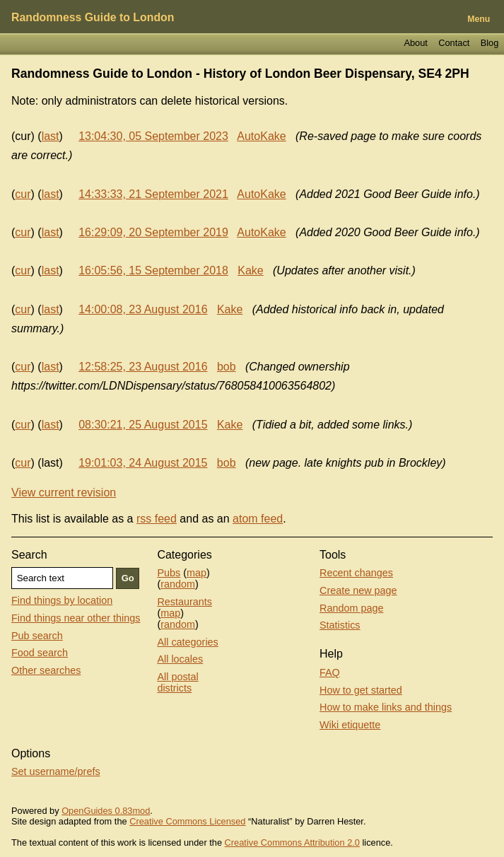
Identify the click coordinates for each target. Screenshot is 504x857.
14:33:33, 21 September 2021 (153, 194)
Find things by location (62, 600)
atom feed (258, 519)
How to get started (361, 690)
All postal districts (177, 682)
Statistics (340, 625)
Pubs (169, 573)
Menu (479, 19)
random (178, 584)
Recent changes (356, 573)
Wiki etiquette (350, 725)
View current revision (64, 492)
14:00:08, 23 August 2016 (143, 309)
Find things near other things (76, 618)
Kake (250, 270)
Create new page (358, 590)
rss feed (157, 519)
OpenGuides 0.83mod (106, 811)
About (415, 43)
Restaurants (184, 602)
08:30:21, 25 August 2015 (143, 425)
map (197, 573)
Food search (40, 653)
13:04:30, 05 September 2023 (153, 136)
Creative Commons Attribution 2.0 (292, 843)
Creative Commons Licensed (187, 821)
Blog (490, 43)
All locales (180, 659)
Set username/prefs (56, 771)
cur (23, 194)
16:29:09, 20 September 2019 (153, 232)
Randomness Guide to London (93, 17)
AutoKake (261, 136)
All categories (187, 642)
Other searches (46, 670)
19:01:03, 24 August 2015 (143, 463)
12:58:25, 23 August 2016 (143, 367)
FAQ (330, 672)
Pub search (37, 636)
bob (227, 367)
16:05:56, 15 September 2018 (153, 270)
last (51, 136)
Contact (454, 43)
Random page (351, 608)
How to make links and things (386, 707)
